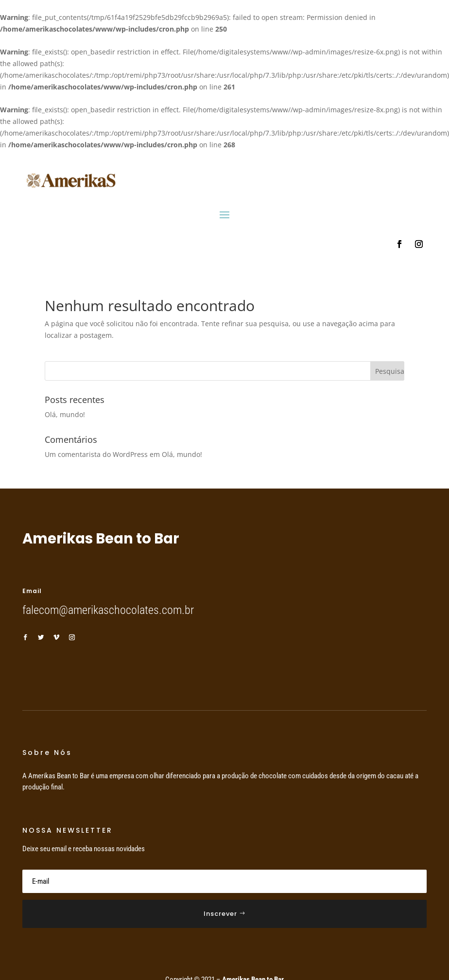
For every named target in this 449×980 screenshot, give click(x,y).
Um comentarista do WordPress (96, 454)
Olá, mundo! (65, 414)
